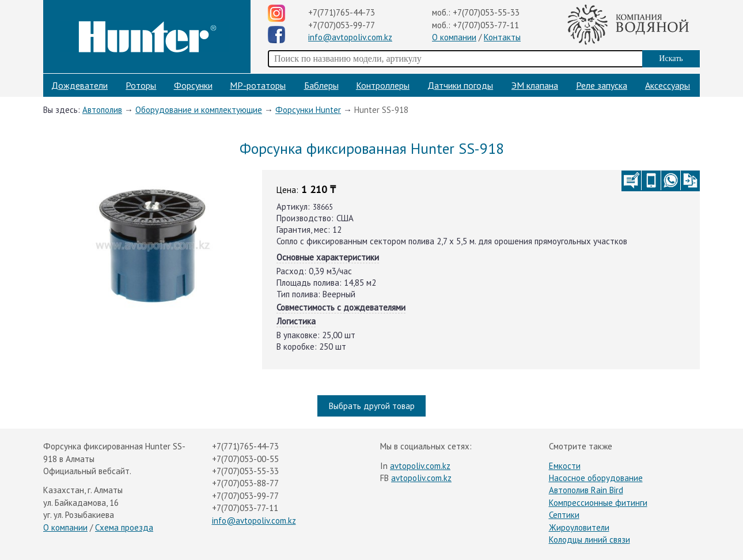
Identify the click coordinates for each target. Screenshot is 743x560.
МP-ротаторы (258, 85)
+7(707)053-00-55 (245, 459)
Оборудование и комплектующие (199, 110)
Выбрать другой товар (372, 406)
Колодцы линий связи (590, 540)
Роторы (141, 85)
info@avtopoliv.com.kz (350, 37)
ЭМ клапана (535, 85)
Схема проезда (124, 527)
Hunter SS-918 (381, 110)
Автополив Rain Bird (586, 490)
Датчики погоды (460, 85)
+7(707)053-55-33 (486, 12)
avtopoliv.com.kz (420, 466)
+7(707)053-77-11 (486, 25)
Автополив (102, 110)
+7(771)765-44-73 (342, 12)
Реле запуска (602, 85)
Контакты (502, 37)
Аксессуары (668, 85)
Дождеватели (79, 85)
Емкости (565, 466)
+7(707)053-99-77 (342, 25)
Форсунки (193, 85)
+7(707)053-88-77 (245, 483)
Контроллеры (383, 85)
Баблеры (321, 85)
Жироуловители (579, 527)
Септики (564, 515)
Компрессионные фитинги (598, 503)
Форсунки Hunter (308, 110)
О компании (454, 37)
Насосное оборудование (596, 478)
